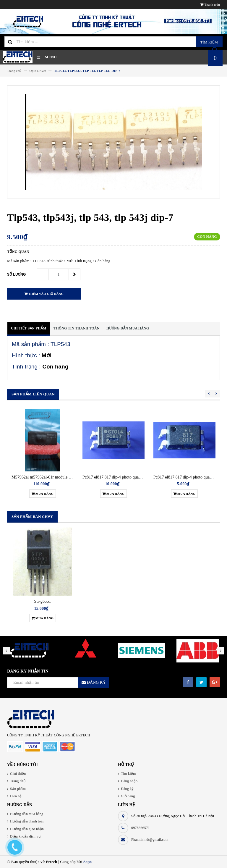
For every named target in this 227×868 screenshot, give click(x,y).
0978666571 (141, 828)
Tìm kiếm (209, 42)
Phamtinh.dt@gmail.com (150, 840)
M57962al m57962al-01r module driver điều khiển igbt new (63, 477)
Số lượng (17, 274)
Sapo (87, 862)
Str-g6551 (43, 601)
